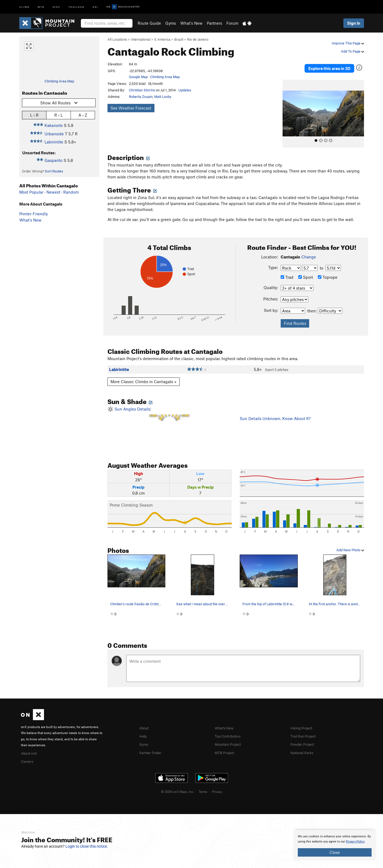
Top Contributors (230, 728)
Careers (28, 753)
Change (309, 249)
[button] (288, 106)
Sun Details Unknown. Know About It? (275, 411)
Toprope (328, 270)
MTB (41, 7)
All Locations (117, 39)
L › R (34, 115)
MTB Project (226, 744)
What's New (191, 23)
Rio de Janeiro (198, 39)
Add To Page (352, 51)
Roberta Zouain (141, 97)
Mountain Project (230, 736)
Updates (185, 90)
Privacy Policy (355, 842)
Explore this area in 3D (339, 65)
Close (335, 852)
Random (71, 192)
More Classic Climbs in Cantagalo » (143, 374)
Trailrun (76, 7)
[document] (335, 845)
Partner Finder (152, 744)
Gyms (171, 23)
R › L (58, 115)
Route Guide (149, 23)
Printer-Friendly (34, 214)
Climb (24, 7)
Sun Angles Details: (170, 420)
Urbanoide (54, 134)
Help (144, 728)
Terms (203, 783)
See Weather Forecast (131, 108)
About (145, 720)
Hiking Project (303, 720)
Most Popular (31, 192)
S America (162, 39)
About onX (31, 745)
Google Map (138, 77)
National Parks (304, 744)
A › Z (83, 115)
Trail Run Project (306, 728)
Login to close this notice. (87, 846)
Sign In (354, 23)
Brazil (179, 39)
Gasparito (53, 160)
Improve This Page (348, 43)
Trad (287, 270)
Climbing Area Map (59, 81)
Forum (232, 23)
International (141, 39)
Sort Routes (54, 171)
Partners (214, 23)
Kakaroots (54, 125)
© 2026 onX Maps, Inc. (178, 783)
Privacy (217, 783)
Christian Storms (142, 90)
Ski (95, 7)
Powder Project (304, 736)
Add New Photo (350, 542)
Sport (306, 270)
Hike (56, 7)
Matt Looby (163, 97)
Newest (53, 192)
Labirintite (54, 142)
